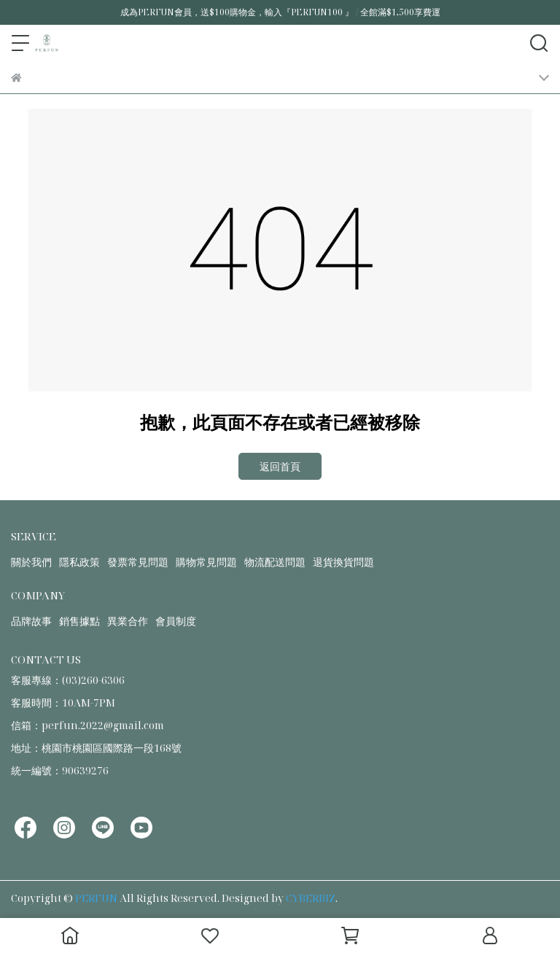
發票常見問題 (138, 562)
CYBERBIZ (311, 898)
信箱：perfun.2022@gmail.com (87, 725)
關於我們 (31, 562)
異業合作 (128, 621)
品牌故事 (31, 621)
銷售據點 (79, 621)
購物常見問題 (206, 562)
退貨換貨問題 (343, 562)
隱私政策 (79, 562)
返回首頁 (280, 466)
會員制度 (176, 621)
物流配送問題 (275, 562)
